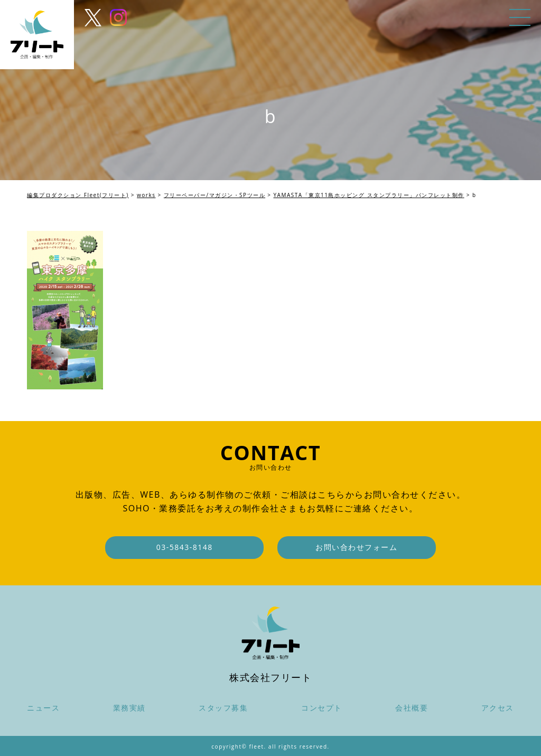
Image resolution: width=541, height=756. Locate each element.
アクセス (498, 708)
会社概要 (412, 708)
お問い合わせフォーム (356, 547)
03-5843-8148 (185, 547)
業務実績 (129, 708)
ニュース (43, 708)
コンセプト (322, 708)
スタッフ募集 (223, 708)
